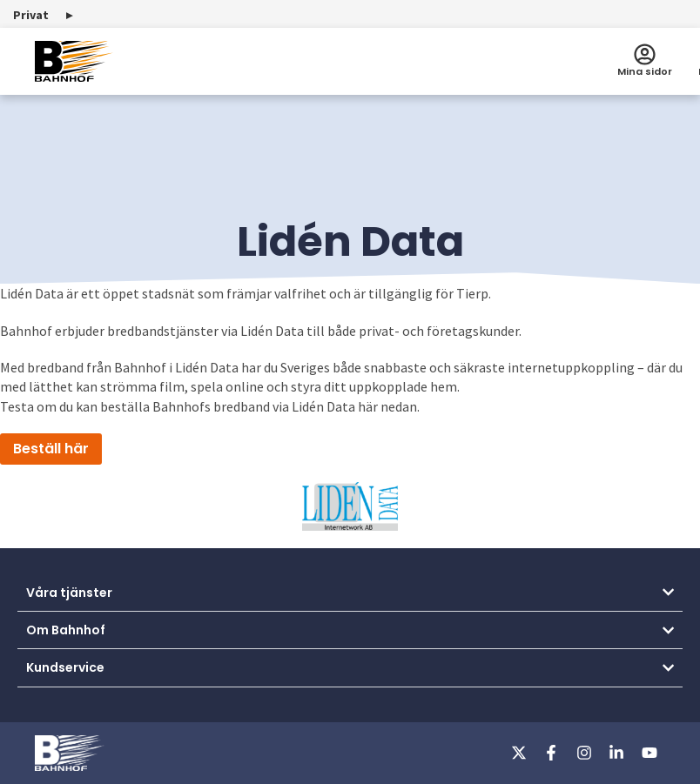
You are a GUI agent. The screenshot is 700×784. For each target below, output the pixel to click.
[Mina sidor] (645, 54)
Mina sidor (645, 71)
